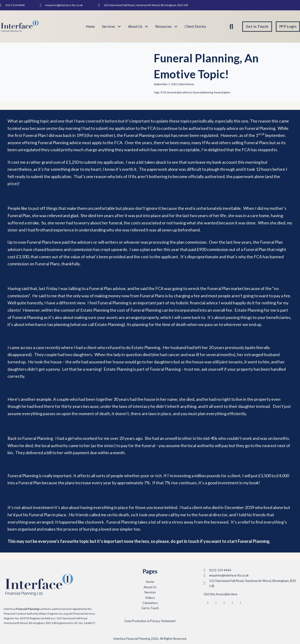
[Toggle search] (231, 27)
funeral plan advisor (179, 92)
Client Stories (195, 26)
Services (150, 592)
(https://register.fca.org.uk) (56, 614)
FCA (163, 92)
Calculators (150, 603)
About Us (135, 26)
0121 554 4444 (15, 5)
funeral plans (222, 92)
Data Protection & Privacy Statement (150, 621)
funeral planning (203, 92)
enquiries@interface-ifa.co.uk (64, 5)
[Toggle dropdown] (119, 26)
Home (90, 26)
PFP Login (288, 26)
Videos (150, 598)
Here (234, 594)
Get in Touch (257, 26)
